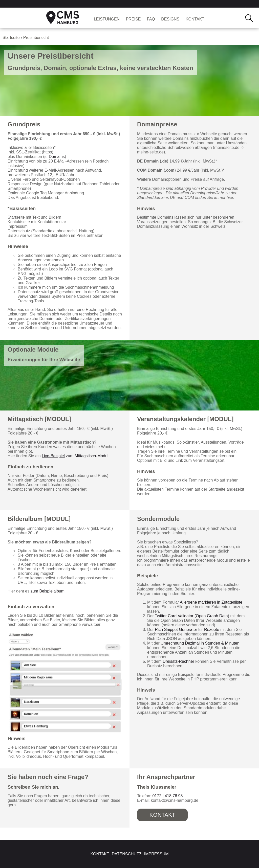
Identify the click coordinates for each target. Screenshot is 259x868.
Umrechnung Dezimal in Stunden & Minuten (200, 643)
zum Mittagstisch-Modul (75, 456)
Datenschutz (127, 854)
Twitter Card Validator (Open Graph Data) (192, 616)
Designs (170, 19)
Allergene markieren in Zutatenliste (211, 602)
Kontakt (195, 19)
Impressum (156, 854)
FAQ (151, 19)
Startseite (11, 38)
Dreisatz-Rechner (178, 661)
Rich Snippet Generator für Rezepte (187, 630)
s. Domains (55, 157)
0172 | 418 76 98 (167, 796)
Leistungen (107, 19)
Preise (133, 19)
